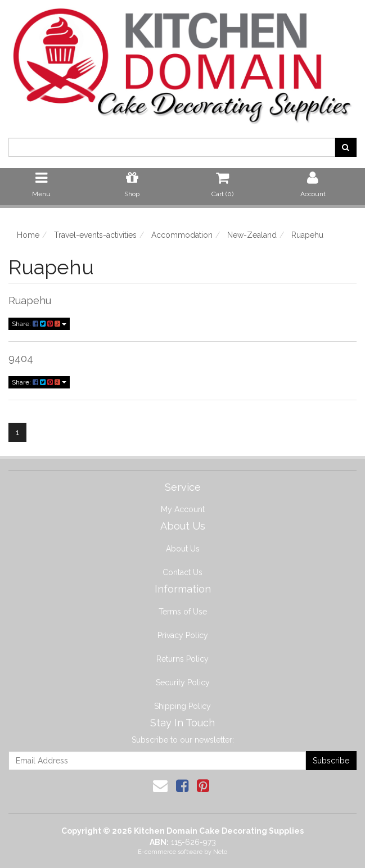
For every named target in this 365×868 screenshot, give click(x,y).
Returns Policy (182, 659)
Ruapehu (30, 300)
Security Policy (183, 682)
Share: (39, 324)
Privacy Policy (183, 635)
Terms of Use (183, 612)
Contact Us (182, 572)
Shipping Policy (182, 706)
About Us (183, 549)
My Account (183, 509)
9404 (21, 358)
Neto (220, 852)
